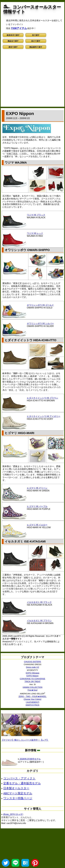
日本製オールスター (16, 788)
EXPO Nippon (32, 676)
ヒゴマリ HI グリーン (37, 488)
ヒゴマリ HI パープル (37, 506)
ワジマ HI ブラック (36, 215)
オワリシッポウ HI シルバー (40, 323)
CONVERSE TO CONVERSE (33, 679)
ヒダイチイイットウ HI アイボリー (44, 416)
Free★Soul (32, 690)
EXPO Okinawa (32, 673)
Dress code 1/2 (33, 667)
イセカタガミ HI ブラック (39, 602)
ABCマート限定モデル (18, 793)
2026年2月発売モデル (29, 759)
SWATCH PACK (33, 705)
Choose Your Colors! (32, 699)
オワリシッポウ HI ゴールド (40, 305)
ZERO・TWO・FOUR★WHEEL (32, 696)
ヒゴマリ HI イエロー (37, 525)
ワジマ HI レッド (35, 233)
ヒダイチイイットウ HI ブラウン (43, 398)
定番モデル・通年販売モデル (22, 783)
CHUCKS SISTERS (32, 662)
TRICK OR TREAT (33, 681)
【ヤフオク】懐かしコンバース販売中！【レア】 (25, 740)
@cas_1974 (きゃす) (13, 814)
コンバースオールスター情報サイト (32, 9)
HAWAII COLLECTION (32, 687)
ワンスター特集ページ (18, 798)
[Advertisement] (25, 79)
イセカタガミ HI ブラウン (39, 621)
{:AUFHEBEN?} (32, 702)
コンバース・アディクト (19, 778)
